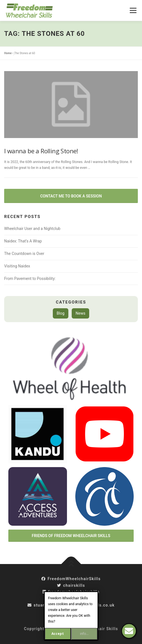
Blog (61, 313)
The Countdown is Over (24, 254)
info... (84, 634)
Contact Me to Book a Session (71, 196)
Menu (132, 10)
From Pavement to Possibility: (30, 279)
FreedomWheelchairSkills (71, 579)
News (80, 313)
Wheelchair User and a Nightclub (32, 229)
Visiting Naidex (17, 266)
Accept (58, 634)
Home (8, 53)
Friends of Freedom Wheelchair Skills (71, 536)
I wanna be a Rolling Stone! (41, 151)
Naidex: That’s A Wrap (23, 241)
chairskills (71, 585)
